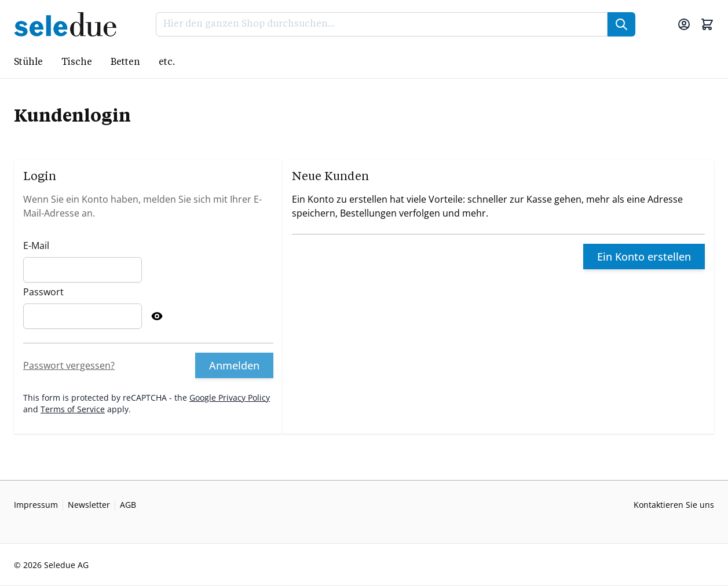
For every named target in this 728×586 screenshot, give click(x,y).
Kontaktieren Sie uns (674, 505)
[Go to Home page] (69, 24)
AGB (128, 505)
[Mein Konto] (684, 24)
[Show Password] (157, 316)
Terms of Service (73, 409)
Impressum (36, 505)
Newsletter (89, 505)
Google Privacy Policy (230, 398)
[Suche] (621, 24)
